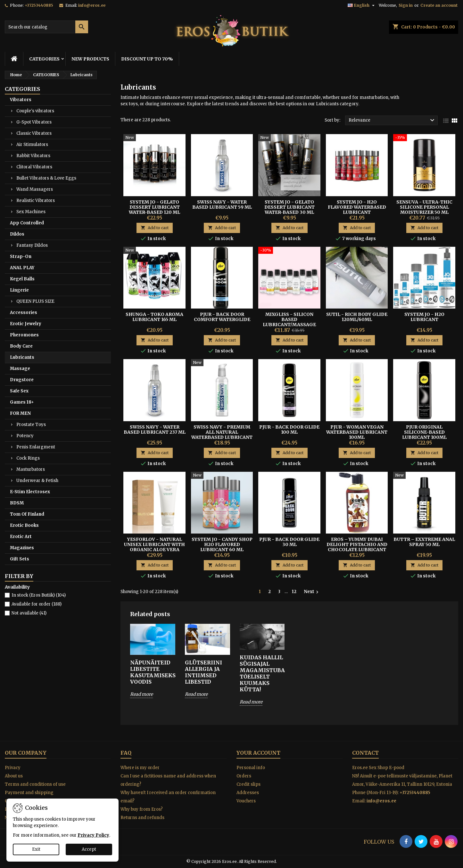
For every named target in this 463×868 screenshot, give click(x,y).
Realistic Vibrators (36, 201)
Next (312, 592)
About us (14, 776)
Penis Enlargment (36, 447)
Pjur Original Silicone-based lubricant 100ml (424, 432)
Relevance (392, 120)
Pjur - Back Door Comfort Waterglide (222, 317)
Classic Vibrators (34, 133)
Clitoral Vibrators (34, 167)
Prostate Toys (31, 425)
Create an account (439, 5)
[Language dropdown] (362, 5)
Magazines (22, 548)
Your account (258, 753)
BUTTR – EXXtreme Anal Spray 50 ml (424, 542)
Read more (141, 694)
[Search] (46, 27)
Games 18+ (22, 402)
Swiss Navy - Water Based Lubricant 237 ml (155, 430)
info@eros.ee (92, 5)
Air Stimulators (32, 145)
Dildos (17, 234)
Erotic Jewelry (26, 324)
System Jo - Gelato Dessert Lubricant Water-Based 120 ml (154, 207)
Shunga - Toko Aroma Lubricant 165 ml (154, 317)
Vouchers (246, 801)
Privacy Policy (93, 835)
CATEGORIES (44, 59)
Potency (25, 436)
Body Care (21, 346)
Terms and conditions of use (35, 784)
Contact (365, 753)
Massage (20, 369)
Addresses (248, 793)
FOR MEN (20, 413)
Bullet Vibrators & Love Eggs (46, 178)
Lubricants (22, 357)
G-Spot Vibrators (34, 122)
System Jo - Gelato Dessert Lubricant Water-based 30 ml (289, 207)
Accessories (24, 313)
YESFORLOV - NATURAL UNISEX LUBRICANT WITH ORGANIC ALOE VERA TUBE (154, 547)
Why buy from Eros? (142, 809)
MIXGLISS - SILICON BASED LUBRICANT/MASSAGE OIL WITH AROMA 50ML (289, 322)
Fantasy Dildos (32, 245)
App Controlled (27, 223)
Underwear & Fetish (37, 481)
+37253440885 (39, 5)
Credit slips (248, 784)
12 (294, 592)
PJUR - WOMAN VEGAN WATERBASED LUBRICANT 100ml (357, 432)
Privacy (13, 768)
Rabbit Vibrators (33, 156)
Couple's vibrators (35, 111)
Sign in (406, 5)
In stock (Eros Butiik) (39, 595)
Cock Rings (28, 458)
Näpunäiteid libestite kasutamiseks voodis (153, 672)
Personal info (251, 768)
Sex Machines (31, 212)
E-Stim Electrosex (30, 492)
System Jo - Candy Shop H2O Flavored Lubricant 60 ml (222, 544)
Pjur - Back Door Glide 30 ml (289, 542)
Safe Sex (19, 391)
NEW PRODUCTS (90, 59)
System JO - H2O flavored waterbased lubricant (357, 207)
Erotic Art (21, 537)
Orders (244, 776)
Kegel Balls (22, 279)
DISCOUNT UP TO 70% (147, 59)
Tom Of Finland (27, 514)
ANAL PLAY (22, 268)
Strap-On (21, 257)
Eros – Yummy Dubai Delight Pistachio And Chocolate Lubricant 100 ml (357, 547)
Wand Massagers (35, 189)
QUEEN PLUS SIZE (35, 301)
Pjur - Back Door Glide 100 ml (289, 430)
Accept (89, 849)
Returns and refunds (142, 818)
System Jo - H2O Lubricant (424, 317)
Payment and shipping (29, 793)
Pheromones (24, 335)
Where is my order (140, 768)
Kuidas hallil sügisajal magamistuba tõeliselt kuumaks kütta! (262, 673)
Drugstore (22, 380)
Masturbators (31, 469)
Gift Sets (20, 559)
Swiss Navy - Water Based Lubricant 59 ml (222, 205)
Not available (29, 613)
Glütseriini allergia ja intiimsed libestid (203, 672)
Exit (36, 849)
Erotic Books (24, 525)
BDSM (17, 503)
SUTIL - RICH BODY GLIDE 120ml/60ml (357, 317)
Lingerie (19, 290)
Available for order (37, 604)
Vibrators (21, 100)
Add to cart (155, 228)
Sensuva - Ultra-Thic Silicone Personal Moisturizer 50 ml (424, 207)
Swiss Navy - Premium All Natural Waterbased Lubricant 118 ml (222, 435)
